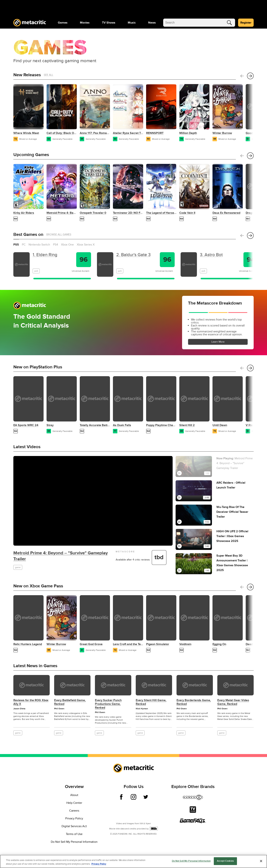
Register (246, 23)
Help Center (74, 803)
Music (132, 23)
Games (63, 23)
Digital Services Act (74, 826)
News (152, 23)
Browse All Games (59, 234)
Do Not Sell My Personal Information (74, 842)
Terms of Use (74, 834)
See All (48, 75)
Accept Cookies (225, 861)
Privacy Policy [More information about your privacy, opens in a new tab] (99, 864)
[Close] (261, 861)
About (74, 795)
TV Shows (109, 23)
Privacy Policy (74, 818)
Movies (85, 23)
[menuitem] (63, 23)
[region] (133, 861)
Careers (74, 811)
